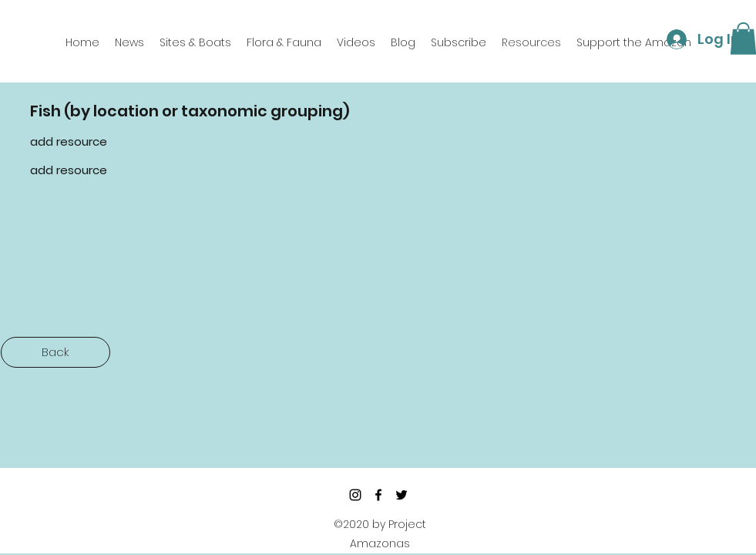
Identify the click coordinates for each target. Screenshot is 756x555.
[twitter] (402, 495)
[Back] (55, 352)
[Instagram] (355, 495)
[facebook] (378, 495)
